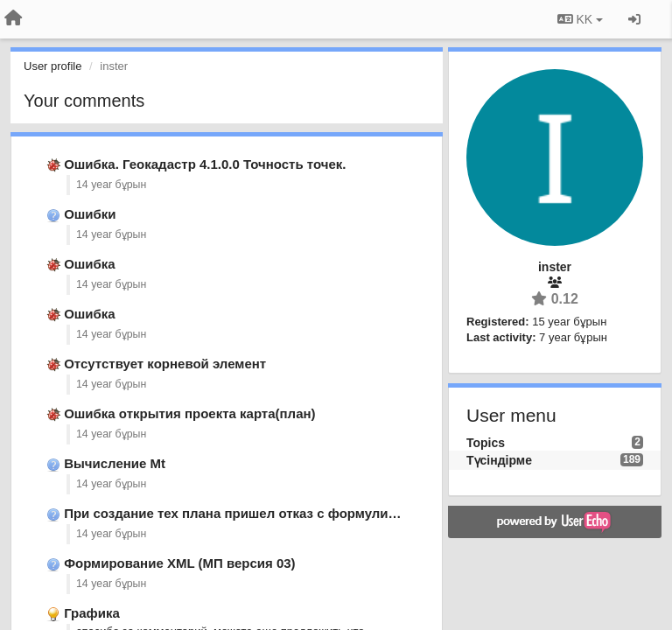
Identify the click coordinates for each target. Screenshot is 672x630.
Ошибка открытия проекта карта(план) (189, 413)
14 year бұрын (111, 185)
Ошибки (90, 214)
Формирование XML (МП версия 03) (179, 563)
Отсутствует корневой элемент (165, 364)
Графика (92, 613)
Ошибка (90, 264)
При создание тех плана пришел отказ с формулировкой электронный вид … (317, 513)
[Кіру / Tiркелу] (634, 19)
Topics (486, 443)
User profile (52, 66)
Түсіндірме (499, 460)
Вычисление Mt (115, 463)
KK (580, 19)
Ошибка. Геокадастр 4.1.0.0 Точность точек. (205, 164)
